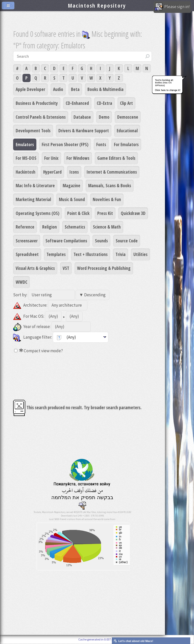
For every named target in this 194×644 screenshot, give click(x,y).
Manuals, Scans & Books (110, 185)
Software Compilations (66, 241)
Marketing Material (33, 199)
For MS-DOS (26, 158)
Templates (56, 254)
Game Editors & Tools (116, 158)
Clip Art (126, 103)
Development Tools (33, 131)
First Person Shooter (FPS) (65, 144)
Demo (104, 117)
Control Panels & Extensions (41, 117)
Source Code (127, 241)
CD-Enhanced (77, 103)
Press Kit (105, 213)
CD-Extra (104, 103)
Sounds (101, 241)
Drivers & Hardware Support (84, 131)
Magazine (71, 185)
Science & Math (107, 227)
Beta (75, 89)
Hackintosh (26, 172)
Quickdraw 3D (133, 213)
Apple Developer (30, 89)
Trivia (120, 254)
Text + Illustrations (91, 254)
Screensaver (27, 241)
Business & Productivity (37, 103)
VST (66, 268)
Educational (127, 131)
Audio (58, 89)
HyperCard (52, 172)
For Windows (78, 158)
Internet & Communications (112, 172)
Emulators (25, 144)
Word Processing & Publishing (104, 268)
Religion (50, 227)
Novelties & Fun (107, 199)
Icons (74, 172)
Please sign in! (172, 7)
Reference (25, 227)
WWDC (21, 282)
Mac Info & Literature (35, 185)
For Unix (51, 158)
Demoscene (128, 117)
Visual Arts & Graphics (35, 268)
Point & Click (78, 213)
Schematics (75, 227)
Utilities (140, 254)
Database (82, 117)
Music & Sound (72, 199)
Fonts (101, 144)
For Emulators (126, 144)
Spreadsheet (27, 254)
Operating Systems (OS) (38, 213)
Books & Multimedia (105, 89)
